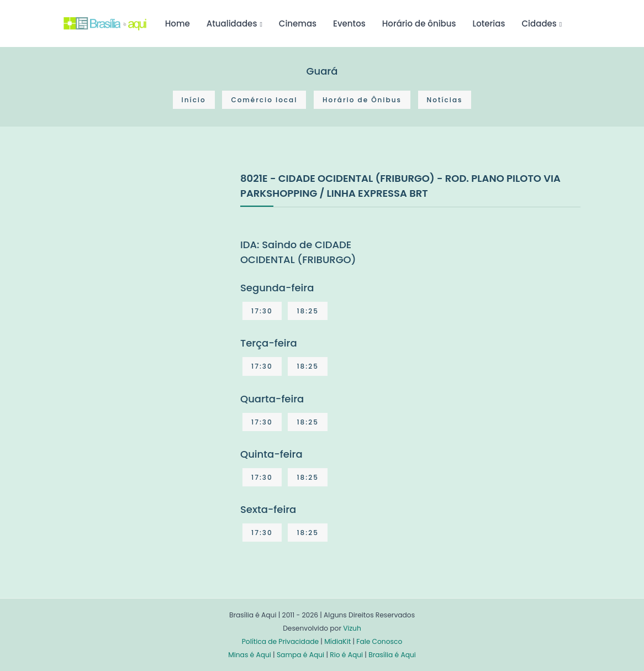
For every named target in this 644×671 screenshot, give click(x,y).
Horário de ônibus (419, 23)
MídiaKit (337, 641)
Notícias (445, 100)
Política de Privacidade (280, 641)
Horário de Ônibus (362, 100)
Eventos (349, 23)
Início (194, 100)
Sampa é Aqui (300, 655)
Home (178, 23)
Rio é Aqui (346, 655)
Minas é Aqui (250, 655)
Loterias (489, 23)
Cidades (539, 23)
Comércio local (264, 100)
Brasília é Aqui (392, 655)
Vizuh (352, 628)
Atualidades (232, 23)
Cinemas (298, 23)
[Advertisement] (146, 253)
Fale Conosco (379, 641)
